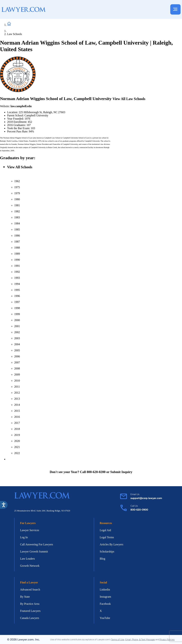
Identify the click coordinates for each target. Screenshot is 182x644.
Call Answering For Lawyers (37, 544)
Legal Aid (105, 530)
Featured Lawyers (30, 611)
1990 (17, 260)
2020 (17, 441)
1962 (17, 181)
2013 (17, 399)
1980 (17, 199)
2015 (17, 411)
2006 (17, 356)
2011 (17, 387)
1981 (17, 205)
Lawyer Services (30, 530)
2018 (17, 429)
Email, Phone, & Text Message (140, 639)
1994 (17, 284)
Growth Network (30, 566)
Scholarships (107, 552)
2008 (17, 368)
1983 (17, 217)
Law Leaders (27, 559)
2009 (17, 375)
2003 (17, 338)
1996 (17, 296)
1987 (17, 242)
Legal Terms (107, 537)
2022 (17, 453)
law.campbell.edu (21, 106)
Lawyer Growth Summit (34, 552)
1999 (17, 314)
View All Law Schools (129, 99)
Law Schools (14, 34)
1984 (17, 223)
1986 (17, 236)
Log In (24, 537)
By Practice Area (30, 604)
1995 (17, 290)
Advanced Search (30, 590)
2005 (17, 350)
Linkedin (105, 590)
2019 (17, 435)
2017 (17, 423)
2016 (17, 417)
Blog (102, 559)
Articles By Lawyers (111, 544)
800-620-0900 (139, 510)
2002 (17, 332)
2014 (17, 405)
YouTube (105, 618)
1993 (17, 278)
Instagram (105, 597)
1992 (17, 272)
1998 (17, 308)
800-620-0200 (96, 472)
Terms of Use (118, 639)
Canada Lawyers (30, 618)
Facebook (105, 604)
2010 (17, 381)
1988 (17, 248)
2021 (17, 447)
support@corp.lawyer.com (146, 498)
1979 (17, 193)
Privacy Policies (167, 639)
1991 (17, 266)
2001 (17, 326)
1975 (17, 187)
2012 (17, 393)
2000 (17, 320)
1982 (17, 211)
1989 (17, 254)
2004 (17, 344)
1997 (17, 302)
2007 (17, 362)
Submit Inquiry (121, 472)
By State (25, 597)
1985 (17, 230)
